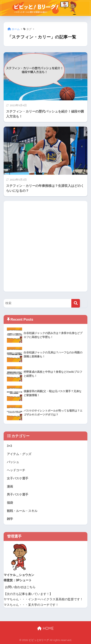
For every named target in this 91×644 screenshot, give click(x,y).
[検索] (76, 303)
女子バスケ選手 (18, 478)
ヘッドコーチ (16, 470)
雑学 (10, 519)
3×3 (9, 446)
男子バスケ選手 (18, 494)
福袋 (10, 503)
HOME (45, 628)
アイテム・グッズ (19, 454)
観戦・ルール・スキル (22, 511)
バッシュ (13, 462)
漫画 (10, 487)
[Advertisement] (45, 246)
